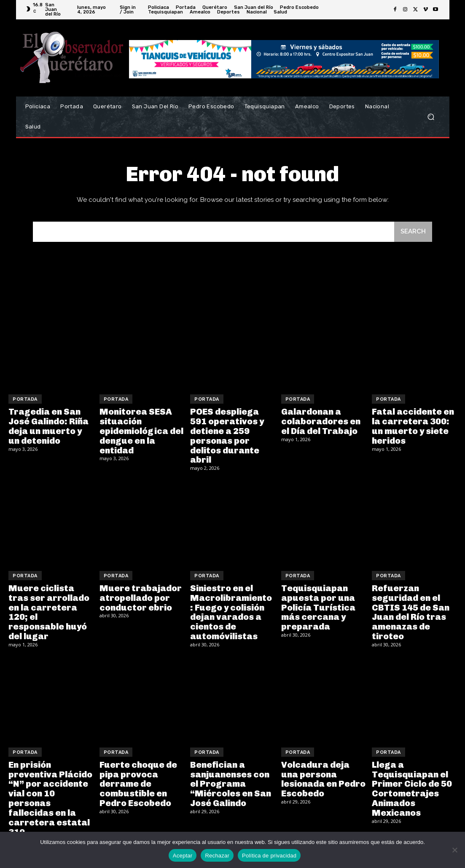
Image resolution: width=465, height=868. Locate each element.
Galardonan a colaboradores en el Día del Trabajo (321, 421)
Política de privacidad (269, 856)
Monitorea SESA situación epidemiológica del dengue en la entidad (141, 430)
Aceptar (183, 856)
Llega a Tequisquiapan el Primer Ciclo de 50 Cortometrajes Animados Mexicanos (411, 783)
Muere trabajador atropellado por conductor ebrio (140, 595)
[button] (431, 117)
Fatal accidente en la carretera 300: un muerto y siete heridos (412, 426)
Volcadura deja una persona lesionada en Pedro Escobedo (323, 774)
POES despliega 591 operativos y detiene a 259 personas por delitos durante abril (226, 435)
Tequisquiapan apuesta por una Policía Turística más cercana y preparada (317, 605)
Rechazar (217, 856)
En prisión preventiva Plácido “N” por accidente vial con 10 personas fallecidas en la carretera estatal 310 (49, 793)
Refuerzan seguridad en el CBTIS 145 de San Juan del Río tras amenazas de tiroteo (409, 609)
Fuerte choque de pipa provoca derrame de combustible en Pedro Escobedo (137, 779)
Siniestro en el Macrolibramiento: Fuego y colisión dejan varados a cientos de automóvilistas (232, 609)
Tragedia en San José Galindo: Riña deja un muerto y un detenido (51, 426)
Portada (25, 399)
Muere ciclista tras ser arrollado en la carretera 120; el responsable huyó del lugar (49, 609)
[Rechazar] (454, 850)
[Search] (413, 232)
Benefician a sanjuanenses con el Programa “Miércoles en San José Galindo (230, 779)
